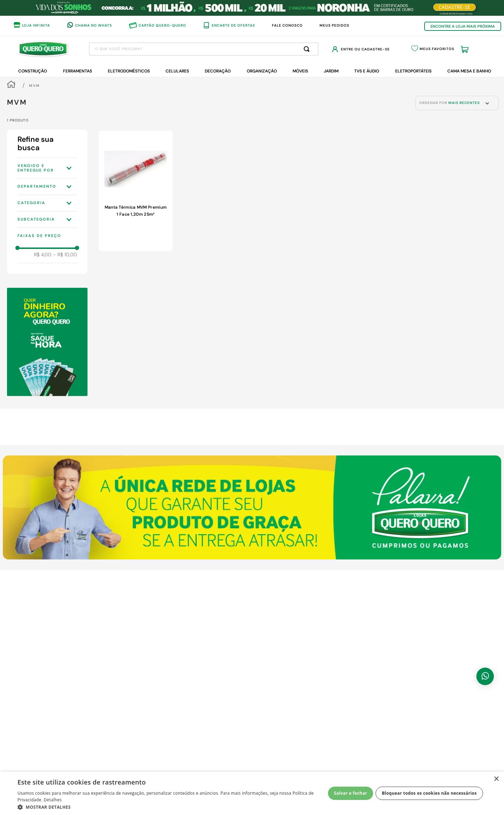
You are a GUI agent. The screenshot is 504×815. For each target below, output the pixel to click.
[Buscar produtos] (308, 49)
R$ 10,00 (65, 255)
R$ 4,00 (43, 255)
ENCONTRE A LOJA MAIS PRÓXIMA (463, 26)
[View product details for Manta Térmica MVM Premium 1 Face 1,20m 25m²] (135, 191)
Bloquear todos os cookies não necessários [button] (429, 793)
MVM (34, 86)
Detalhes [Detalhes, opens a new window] (53, 800)
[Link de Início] (11, 85)
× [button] (496, 779)
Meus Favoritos (437, 49)
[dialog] (252, 793)
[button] (47, 168)
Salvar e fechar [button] (351, 793)
